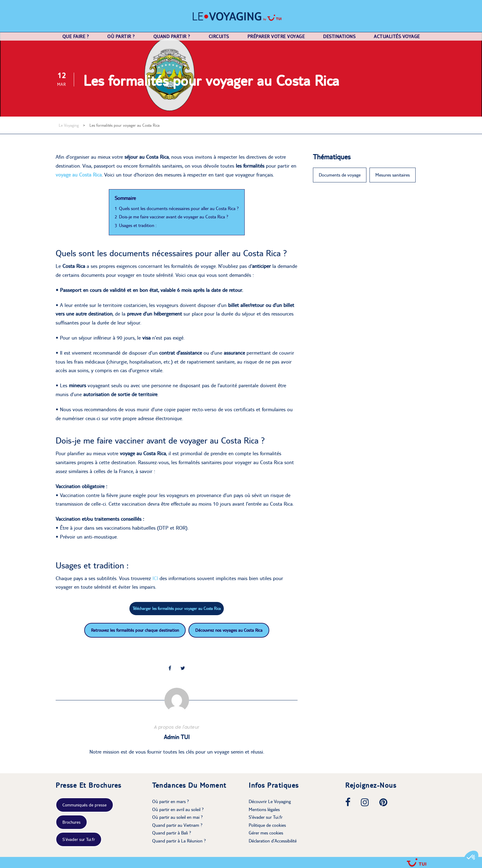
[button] (471, 858)
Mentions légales (264, 809)
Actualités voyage (397, 36)
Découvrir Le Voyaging (270, 801)
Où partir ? (121, 36)
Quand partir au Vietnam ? (177, 825)
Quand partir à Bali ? (172, 833)
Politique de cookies (267, 825)
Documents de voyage (340, 175)
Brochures (71, 822)
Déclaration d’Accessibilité (273, 841)
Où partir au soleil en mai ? (178, 817)
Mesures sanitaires (393, 175)
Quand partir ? (172, 36)
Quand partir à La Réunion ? (179, 841)
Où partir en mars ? (171, 801)
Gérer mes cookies (266, 833)
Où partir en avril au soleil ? (178, 809)
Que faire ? (76, 36)
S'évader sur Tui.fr (79, 839)
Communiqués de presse (85, 805)
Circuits (219, 36)
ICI (156, 578)
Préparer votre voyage (276, 36)
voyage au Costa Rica (79, 175)
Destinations (339, 36)
